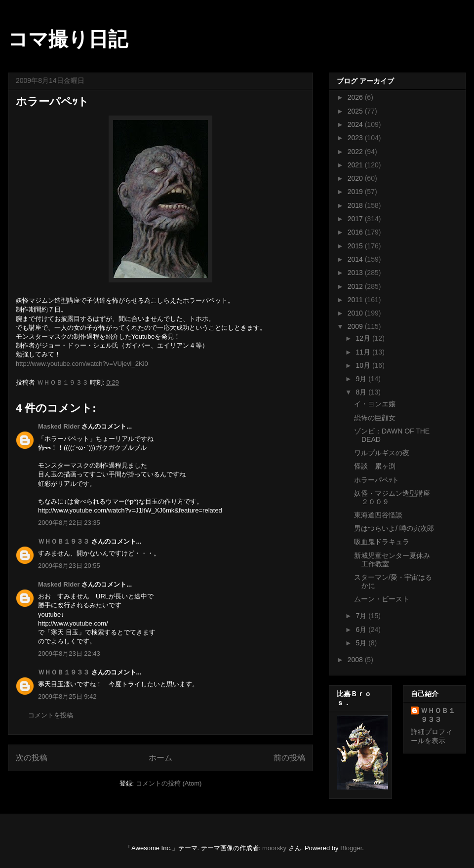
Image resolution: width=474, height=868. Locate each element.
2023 (356, 138)
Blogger (351, 848)
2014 (356, 259)
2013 (356, 273)
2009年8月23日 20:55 (69, 566)
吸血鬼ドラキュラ (382, 542)
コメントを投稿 (51, 715)
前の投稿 (289, 758)
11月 (364, 352)
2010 (356, 313)
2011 (356, 300)
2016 (356, 232)
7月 (362, 616)
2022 (356, 152)
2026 (356, 97)
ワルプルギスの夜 (382, 453)
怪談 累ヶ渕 (375, 466)
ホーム (160, 758)
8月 (362, 392)
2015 (356, 246)
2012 (356, 286)
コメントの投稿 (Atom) (169, 783)
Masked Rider (59, 426)
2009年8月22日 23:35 (69, 523)
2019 (356, 192)
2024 (356, 124)
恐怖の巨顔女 (375, 418)
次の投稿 (32, 758)
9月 (362, 379)
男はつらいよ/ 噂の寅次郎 (394, 528)
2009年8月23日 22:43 (69, 653)
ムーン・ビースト (382, 599)
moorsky (274, 848)
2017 (356, 219)
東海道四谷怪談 (378, 515)
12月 (364, 338)
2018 (356, 205)
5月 (362, 643)
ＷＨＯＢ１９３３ (64, 541)
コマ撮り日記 (68, 39)
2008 (356, 660)
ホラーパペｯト (376, 480)
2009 (356, 326)
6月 (362, 630)
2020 (356, 178)
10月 (364, 365)
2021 (356, 165)
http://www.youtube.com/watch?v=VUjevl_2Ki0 (82, 364)
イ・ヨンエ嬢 (375, 404)
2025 (356, 111)
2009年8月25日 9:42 (67, 696)
